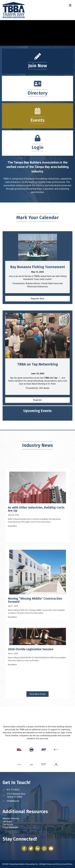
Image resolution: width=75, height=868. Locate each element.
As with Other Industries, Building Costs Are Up (36, 613)
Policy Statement (10, 827)
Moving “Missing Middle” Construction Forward (35, 704)
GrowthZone (67, 864)
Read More (12, 630)
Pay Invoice (8, 824)
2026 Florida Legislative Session (31, 753)
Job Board (7, 821)
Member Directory (11, 818)
